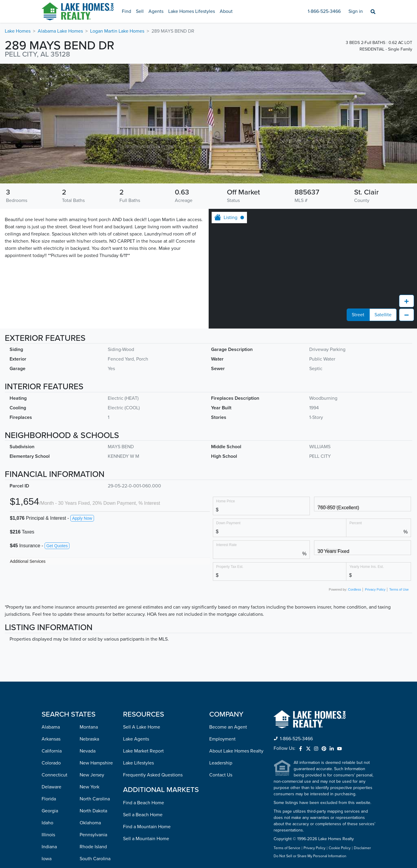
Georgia (50, 811)
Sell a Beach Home (143, 815)
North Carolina (95, 799)
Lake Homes (18, 31)
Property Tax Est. (230, 567)
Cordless (355, 589)
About (226, 11)
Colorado (51, 763)
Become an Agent (228, 727)
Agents (156, 11)
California (52, 751)
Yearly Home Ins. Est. (367, 567)
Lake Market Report (143, 751)
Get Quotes (57, 546)
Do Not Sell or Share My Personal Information (310, 856)
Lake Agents (136, 739)
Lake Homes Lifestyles (192, 11)
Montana (89, 727)
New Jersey (92, 775)
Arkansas (51, 739)
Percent (355, 523)
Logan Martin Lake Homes (117, 31)
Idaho (47, 823)
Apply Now (82, 518)
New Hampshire (96, 763)
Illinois (48, 835)
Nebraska (89, 739)
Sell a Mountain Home (146, 839)
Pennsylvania (93, 835)
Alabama (51, 727)
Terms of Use (399, 589)
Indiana (49, 847)
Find (126, 11)
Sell (140, 11)
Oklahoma (90, 823)
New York (90, 787)
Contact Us (221, 775)
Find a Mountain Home (147, 827)
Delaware (51, 787)
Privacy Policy (375, 589)
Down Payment (228, 523)
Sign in (356, 11)
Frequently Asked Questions (153, 775)
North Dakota (93, 811)
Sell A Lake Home (142, 727)
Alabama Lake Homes (60, 31)
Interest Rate (226, 545)
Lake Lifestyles (138, 763)
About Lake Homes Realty (236, 751)
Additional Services (28, 561)
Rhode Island (93, 847)
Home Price (226, 501)
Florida (49, 799)
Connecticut (54, 775)
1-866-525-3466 (324, 11)
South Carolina (95, 859)
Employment (222, 739)
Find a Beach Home (144, 803)
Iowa (47, 859)
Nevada (88, 751)
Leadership (221, 763)
